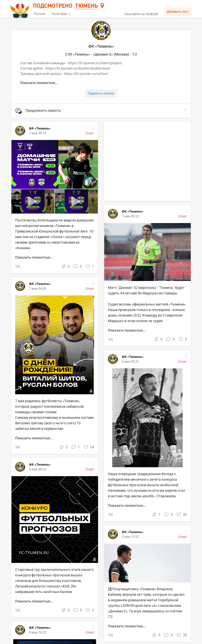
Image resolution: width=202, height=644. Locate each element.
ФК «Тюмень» (132, 357)
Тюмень (87, 6)
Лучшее (40, 14)
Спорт (182, 362)
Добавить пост (178, 12)
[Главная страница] (20, 9)
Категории (61, 14)
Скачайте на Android (141, 14)
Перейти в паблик (101, 93)
